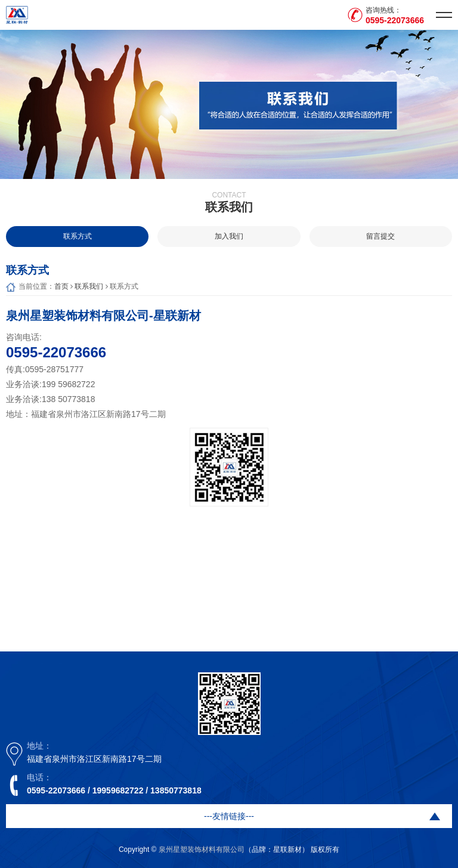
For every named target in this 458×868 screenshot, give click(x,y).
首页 (61, 286)
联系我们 (89, 286)
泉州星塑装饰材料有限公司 (202, 850)
